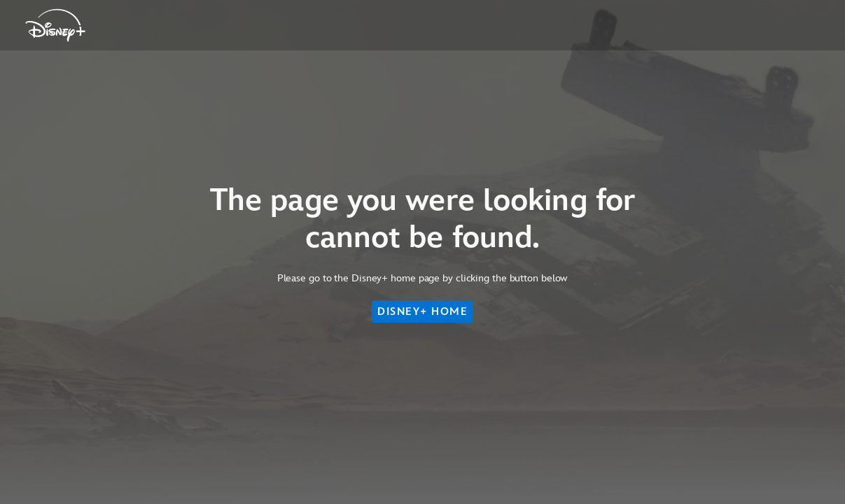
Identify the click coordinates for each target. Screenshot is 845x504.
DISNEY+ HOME (422, 311)
